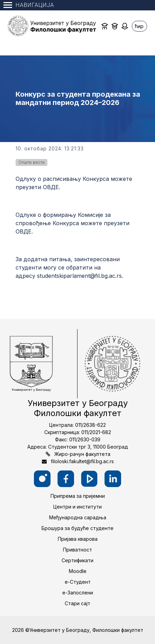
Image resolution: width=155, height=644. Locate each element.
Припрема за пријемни (78, 496)
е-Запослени (78, 593)
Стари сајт (77, 603)
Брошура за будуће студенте (77, 528)
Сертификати (77, 560)
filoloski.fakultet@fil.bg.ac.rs (82, 461)
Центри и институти (77, 507)
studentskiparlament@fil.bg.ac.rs (79, 276)
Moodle (78, 571)
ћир (139, 26)
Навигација (29, 5)
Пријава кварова (78, 539)
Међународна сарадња (78, 517)
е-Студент (78, 582)
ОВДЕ (51, 187)
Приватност (77, 550)
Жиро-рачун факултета (82, 454)
